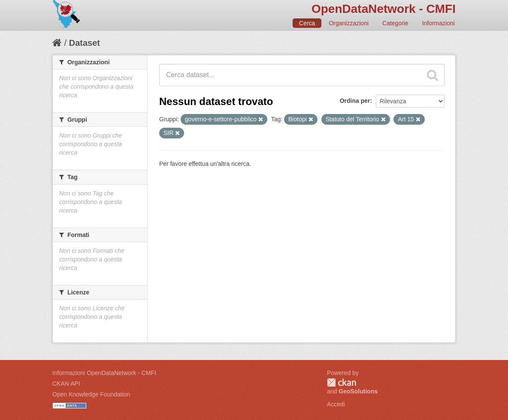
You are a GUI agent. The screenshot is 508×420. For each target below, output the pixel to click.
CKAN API (66, 384)
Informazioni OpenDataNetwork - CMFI (104, 373)
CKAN (342, 382)
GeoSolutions (358, 391)
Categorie (395, 23)
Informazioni (438, 23)
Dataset (85, 43)
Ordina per (355, 101)
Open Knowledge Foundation (91, 394)
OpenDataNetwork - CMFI (384, 9)
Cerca (307, 23)
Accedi (336, 404)
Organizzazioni (349, 23)
